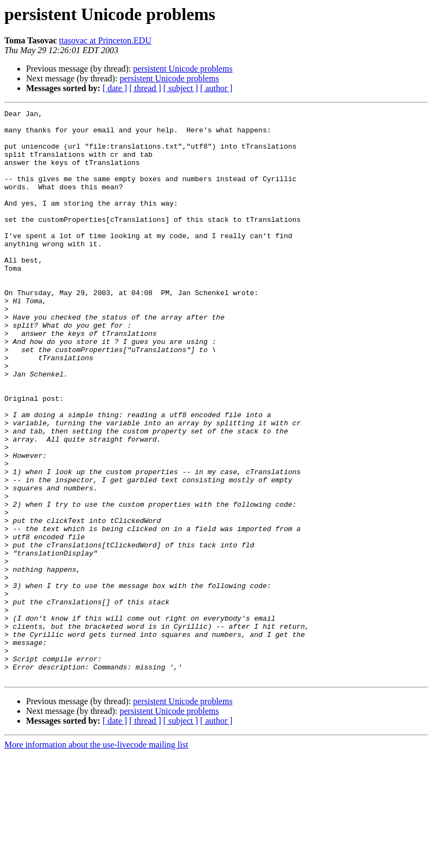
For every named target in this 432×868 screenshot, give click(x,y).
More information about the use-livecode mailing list (96, 859)
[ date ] (115, 88)
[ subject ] (181, 88)
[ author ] (217, 88)
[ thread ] (145, 88)
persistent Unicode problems (183, 69)
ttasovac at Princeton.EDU (105, 40)
